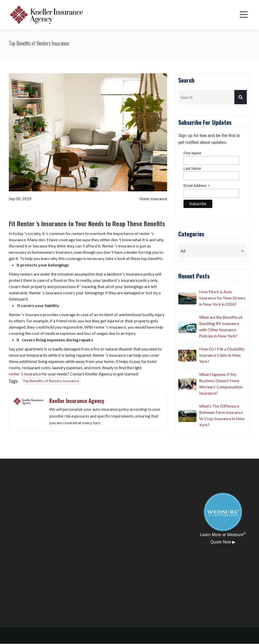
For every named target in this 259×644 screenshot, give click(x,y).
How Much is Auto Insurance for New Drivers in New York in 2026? (222, 298)
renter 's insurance (25, 374)
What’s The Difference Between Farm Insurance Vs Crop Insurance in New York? (222, 415)
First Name (192, 153)
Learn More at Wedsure (223, 534)
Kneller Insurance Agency (77, 401)
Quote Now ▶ (223, 542)
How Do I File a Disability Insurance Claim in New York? (222, 355)
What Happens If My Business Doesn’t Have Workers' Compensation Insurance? (221, 384)
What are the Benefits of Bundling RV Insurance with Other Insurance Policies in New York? (221, 326)
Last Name (192, 168)
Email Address (197, 186)
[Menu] (244, 15)
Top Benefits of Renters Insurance (51, 381)
